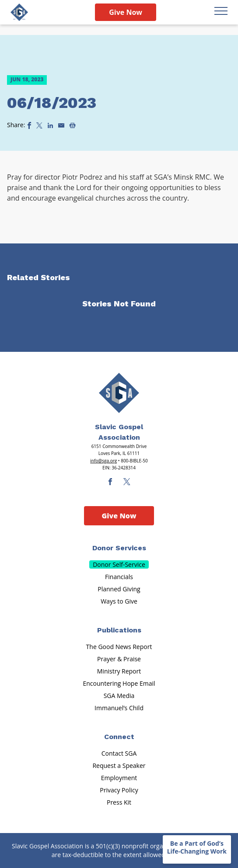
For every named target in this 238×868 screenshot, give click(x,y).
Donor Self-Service (119, 564)
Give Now (126, 12)
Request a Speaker (119, 766)
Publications (119, 630)
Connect (119, 737)
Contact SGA (119, 753)
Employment (119, 778)
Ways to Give (119, 601)
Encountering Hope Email (119, 683)
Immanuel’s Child (119, 708)
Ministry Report (119, 671)
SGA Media (119, 696)
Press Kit (119, 802)
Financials (119, 577)
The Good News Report (119, 647)
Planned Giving (119, 589)
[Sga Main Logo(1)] (119, 393)
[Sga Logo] (19, 12)
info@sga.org (103, 461)
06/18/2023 (52, 103)
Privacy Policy (119, 790)
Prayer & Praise (119, 659)
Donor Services (119, 548)
